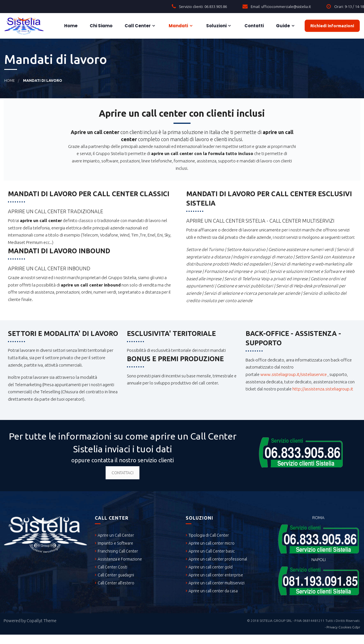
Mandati (178, 26)
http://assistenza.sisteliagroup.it (323, 389)
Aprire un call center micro (212, 543)
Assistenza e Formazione (120, 559)
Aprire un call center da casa (213, 591)
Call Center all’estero (116, 583)
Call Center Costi (112, 567)
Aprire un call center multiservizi (216, 583)
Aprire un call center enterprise (216, 575)
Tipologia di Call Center (209, 535)
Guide (283, 26)
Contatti (254, 26)
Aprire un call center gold (211, 567)
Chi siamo (101, 26)
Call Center (137, 26)
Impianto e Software (115, 543)
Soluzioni (216, 26)
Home (70, 26)
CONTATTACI (123, 473)
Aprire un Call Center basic (212, 551)
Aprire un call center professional (218, 559)
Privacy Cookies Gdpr (343, 627)
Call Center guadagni (116, 575)
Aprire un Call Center (116, 535)
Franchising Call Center (118, 551)
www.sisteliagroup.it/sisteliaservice (294, 374)
